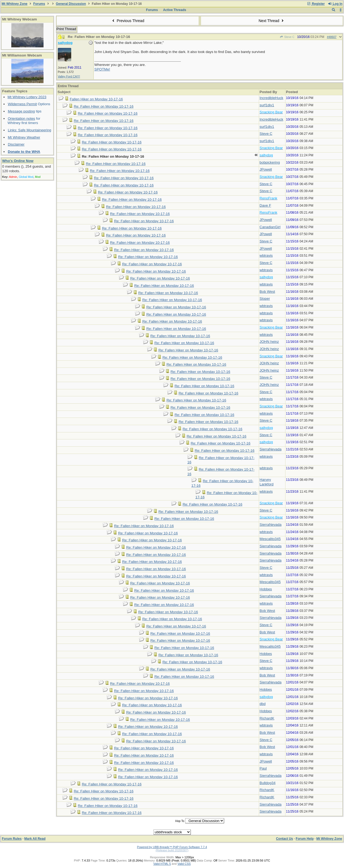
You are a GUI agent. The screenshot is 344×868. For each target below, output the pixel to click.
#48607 (332, 37)
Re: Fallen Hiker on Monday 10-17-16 (103, 106)
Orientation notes (21, 119)
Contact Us (284, 839)
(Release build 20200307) (172, 850)
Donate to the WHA (24, 152)
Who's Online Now (18, 161)
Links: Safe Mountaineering (30, 130)
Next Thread (272, 21)
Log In (335, 4)
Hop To (180, 821)
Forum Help (305, 839)
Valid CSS (184, 864)
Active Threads (175, 10)
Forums (39, 4)
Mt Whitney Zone (15, 4)
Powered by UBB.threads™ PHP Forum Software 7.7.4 (172, 847)
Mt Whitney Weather (24, 137)
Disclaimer (16, 144)
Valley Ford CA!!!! (69, 76)
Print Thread (66, 29)
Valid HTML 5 (162, 864)
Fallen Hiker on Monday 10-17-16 (96, 99)
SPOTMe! (102, 69)
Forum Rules (12, 839)
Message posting (21, 111)
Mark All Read (35, 839)
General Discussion (71, 4)
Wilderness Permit (22, 104)
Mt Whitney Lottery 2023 (27, 97)
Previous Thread (128, 21)
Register (316, 4)
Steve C (287, 37)
